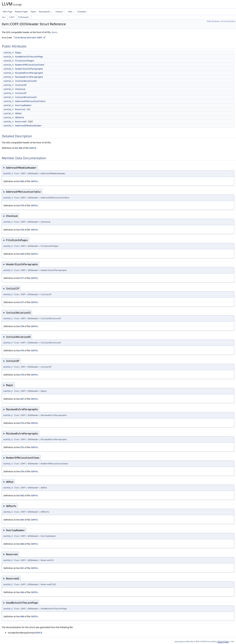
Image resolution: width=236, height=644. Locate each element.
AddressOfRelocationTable (30, 101)
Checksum (20, 89)
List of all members (228, 21)
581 (22, 568)
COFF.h (32, 148)
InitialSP (21, 85)
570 (22, 471)
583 (22, 520)
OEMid (18, 113)
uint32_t (9, 126)
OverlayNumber (23, 105)
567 (22, 399)
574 (22, 350)
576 (22, 230)
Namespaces (46, 12)
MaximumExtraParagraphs (29, 77)
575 (22, 375)
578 (22, 326)
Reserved (20, 109)
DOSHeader (24, 17)
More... (55, 32)
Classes (60, 12)
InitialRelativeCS (26, 97)
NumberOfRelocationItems (30, 65)
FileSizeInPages (25, 61)
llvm (4, 17)
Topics (33, 12)
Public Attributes (213, 21)
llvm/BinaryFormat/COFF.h (30, 38)
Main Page (8, 12)
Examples (82, 12)
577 (22, 302)
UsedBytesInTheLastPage (29, 57)
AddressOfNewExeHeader (28, 126)
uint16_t (9, 53)
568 (22, 616)
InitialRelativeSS (26, 81)
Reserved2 (21, 122)
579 (22, 205)
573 (22, 423)
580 (22, 544)
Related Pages (21, 12)
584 (22, 592)
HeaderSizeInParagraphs (29, 69)
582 (22, 495)
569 (22, 254)
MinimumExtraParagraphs (29, 73)
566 (20, 148)
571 (22, 278)
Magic (18, 53)
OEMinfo (20, 118)
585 (22, 181)
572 (22, 447)
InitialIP (21, 93)
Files (71, 12)
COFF (12, 17)
